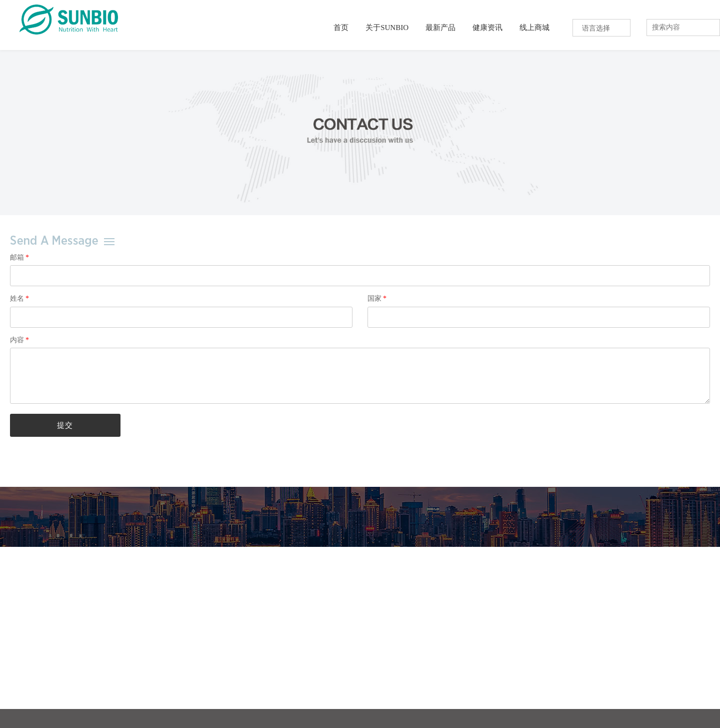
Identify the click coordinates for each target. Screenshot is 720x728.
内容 (19, 340)
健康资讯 (487, 28)
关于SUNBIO (387, 28)
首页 (341, 28)
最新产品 (440, 28)
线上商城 (534, 28)
